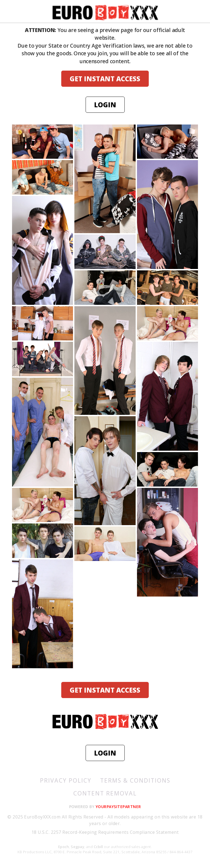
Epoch (64, 847)
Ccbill (98, 847)
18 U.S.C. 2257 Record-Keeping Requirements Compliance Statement (105, 832)
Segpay (78, 847)
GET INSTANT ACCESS (105, 79)
